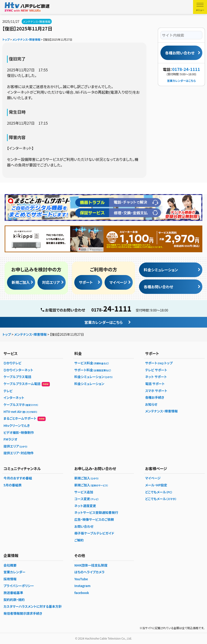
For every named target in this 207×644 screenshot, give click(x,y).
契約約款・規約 (14, 600)
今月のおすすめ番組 (18, 478)
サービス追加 (84, 492)
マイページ (118, 282)
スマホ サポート (156, 391)
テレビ (8, 391)
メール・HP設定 (156, 485)
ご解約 (79, 540)
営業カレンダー (14, 572)
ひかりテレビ (12, 363)
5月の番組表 (13, 485)
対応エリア (51, 282)
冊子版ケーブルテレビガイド (94, 533)
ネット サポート (156, 377)
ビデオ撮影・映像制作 (19, 432)
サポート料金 (93, 370)
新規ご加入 (21, 282)
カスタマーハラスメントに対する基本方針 (33, 606)
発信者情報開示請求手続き (23, 613)
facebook (82, 593)
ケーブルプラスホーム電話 (27, 384)
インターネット (14, 398)
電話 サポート (155, 384)
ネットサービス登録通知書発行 (96, 512)
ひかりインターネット (18, 370)
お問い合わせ (84, 526)
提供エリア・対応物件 (19, 453)
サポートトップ (159, 363)
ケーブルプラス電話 (17, 377)
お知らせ (151, 404)
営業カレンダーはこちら (181, 81)
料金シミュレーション (161, 270)
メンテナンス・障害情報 (37, 22)
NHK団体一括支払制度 (91, 565)
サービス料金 (92, 363)
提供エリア (16, 446)
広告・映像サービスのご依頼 (94, 519)
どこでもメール (159, 492)
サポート (86, 282)
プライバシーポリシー (19, 586)
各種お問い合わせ (180, 53)
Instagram (82, 586)
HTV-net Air (20, 412)
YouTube (81, 579)
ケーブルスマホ (21, 405)
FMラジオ (10, 439)
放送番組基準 (13, 593)
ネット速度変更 (85, 506)
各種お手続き (155, 397)
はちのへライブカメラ (89, 572)
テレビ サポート (156, 370)
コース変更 (87, 499)
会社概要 (10, 565)
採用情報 (10, 579)
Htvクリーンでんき (17, 425)
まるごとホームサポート (25, 418)
